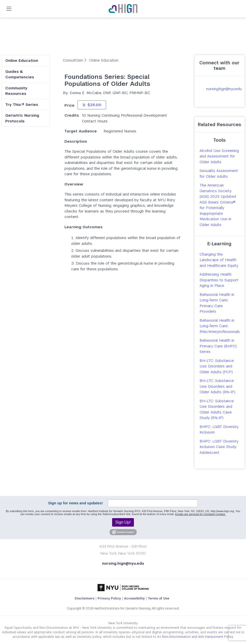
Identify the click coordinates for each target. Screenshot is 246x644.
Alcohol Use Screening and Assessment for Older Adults (219, 156)
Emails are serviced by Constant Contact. (200, 514)
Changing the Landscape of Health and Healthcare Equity (219, 260)
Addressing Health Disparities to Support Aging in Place (219, 280)
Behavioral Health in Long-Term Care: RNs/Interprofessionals (220, 326)
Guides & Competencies (20, 74)
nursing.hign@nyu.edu (224, 89)
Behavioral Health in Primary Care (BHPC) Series (218, 346)
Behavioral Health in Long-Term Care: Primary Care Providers (217, 303)
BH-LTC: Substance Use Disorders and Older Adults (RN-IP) (217, 386)
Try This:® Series (22, 104)
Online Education (22, 60)
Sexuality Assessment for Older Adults (219, 173)
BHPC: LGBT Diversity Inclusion (219, 430)
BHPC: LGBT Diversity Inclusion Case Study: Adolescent (219, 447)
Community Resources (16, 91)
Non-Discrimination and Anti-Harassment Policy (197, 637)
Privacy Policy (109, 598)
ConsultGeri (74, 60)
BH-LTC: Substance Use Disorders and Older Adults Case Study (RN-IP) (217, 409)
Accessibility (134, 598)
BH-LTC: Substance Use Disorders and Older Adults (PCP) (217, 366)
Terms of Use (159, 598)
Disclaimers (85, 598)
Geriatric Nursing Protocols (22, 118)
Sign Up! (123, 522)
